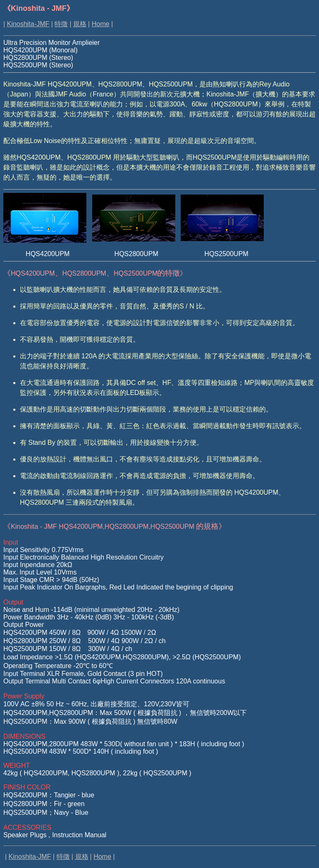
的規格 (115, 526)
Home (101, 24)
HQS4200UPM (33, 273)
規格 (80, 24)
